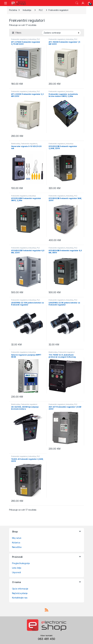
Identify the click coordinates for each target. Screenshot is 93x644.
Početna (13, 10)
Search (77, 3)
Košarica (16, 543)
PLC (41, 10)
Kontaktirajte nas (20, 598)
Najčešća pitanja (20, 593)
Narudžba (17, 547)
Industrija (27, 10)
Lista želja (17, 568)
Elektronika (16, 144)
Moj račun (17, 538)
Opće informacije (20, 589)
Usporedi (16, 572)
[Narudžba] (61, 33)
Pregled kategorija (21, 563)
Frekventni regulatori (19, 39)
